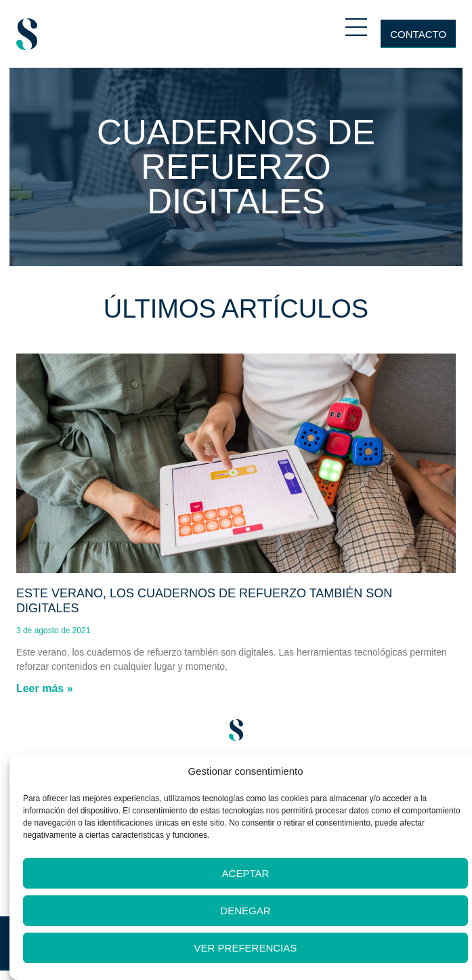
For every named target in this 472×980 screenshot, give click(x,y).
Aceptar (246, 873)
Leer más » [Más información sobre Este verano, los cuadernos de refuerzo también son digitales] (45, 688)
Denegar (245, 911)
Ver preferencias (246, 948)
